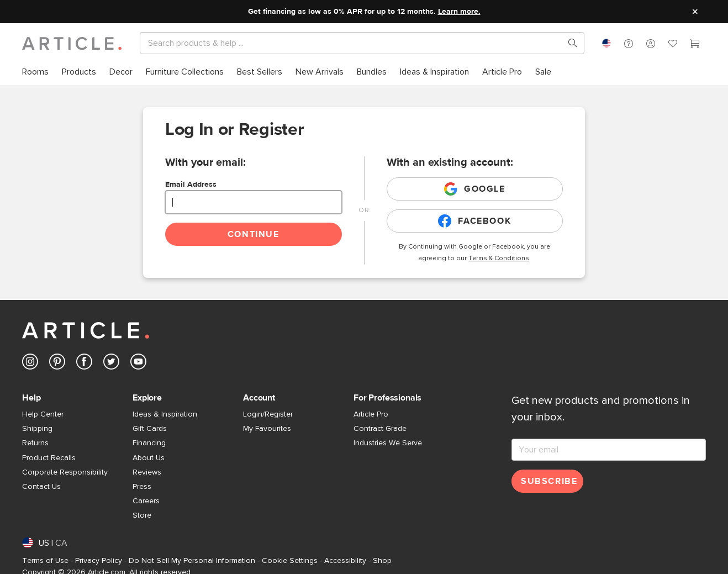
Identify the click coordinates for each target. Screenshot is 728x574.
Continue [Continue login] (254, 234)
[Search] (353, 43)
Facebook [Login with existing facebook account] (474, 221)
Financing (149, 443)
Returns (35, 443)
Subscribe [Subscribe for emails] (549, 481)
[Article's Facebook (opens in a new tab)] (84, 364)
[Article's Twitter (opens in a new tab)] (111, 364)
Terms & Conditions (499, 259)
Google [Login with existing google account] (475, 189)
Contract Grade (380, 429)
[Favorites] (673, 45)
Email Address (191, 185)
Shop (382, 561)
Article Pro (371, 414)
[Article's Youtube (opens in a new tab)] (138, 364)
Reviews (147, 472)
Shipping (37, 429)
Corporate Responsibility (65, 472)
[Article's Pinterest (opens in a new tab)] (57, 364)
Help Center (43, 414)
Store (142, 515)
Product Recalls (49, 458)
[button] (629, 43)
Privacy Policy (99, 561)
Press (142, 487)
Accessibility (345, 561)
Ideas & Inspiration (165, 414)
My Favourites (267, 429)
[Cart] (695, 45)
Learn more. (459, 12)
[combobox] (606, 43)
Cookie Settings (290, 561)
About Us (149, 458)
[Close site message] (695, 12)
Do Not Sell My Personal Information (192, 561)
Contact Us (41, 487)
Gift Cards (150, 429)
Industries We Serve (388, 443)
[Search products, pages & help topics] (568, 43)
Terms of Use (45, 561)
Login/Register (268, 414)
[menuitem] (39, 72)
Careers (146, 501)
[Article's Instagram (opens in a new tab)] (30, 364)
